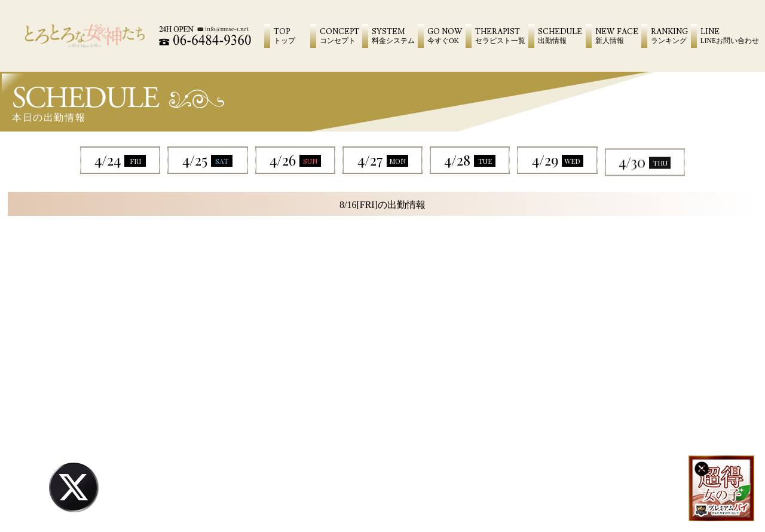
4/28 (470, 160)
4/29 (558, 164)
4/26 (295, 160)
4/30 (645, 177)
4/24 (120, 160)
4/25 (207, 160)
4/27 (383, 160)
